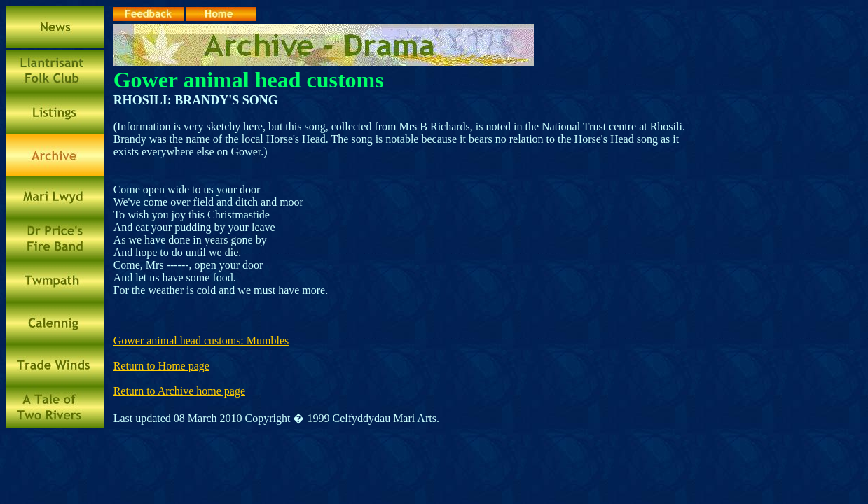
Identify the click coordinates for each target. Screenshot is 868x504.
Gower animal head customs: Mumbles (201, 341)
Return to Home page (161, 366)
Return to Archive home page (179, 391)
